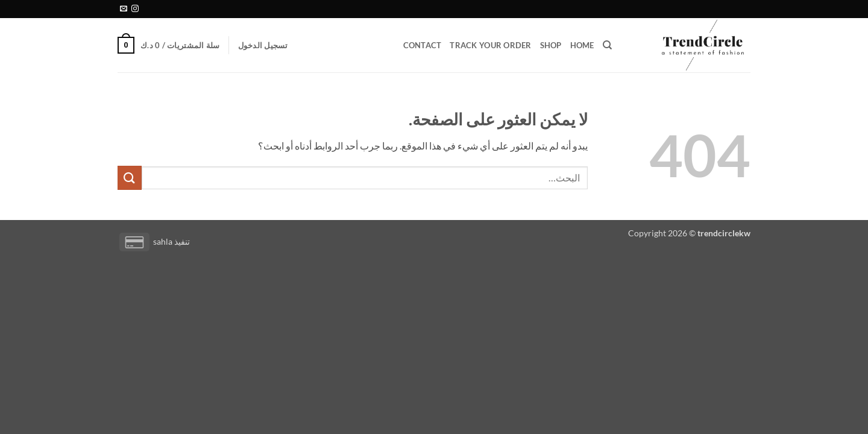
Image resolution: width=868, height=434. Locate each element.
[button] (263, 45)
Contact (423, 45)
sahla (163, 241)
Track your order (490, 45)
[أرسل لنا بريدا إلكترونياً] (124, 9)
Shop (551, 45)
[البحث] (607, 45)
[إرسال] (130, 178)
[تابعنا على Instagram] (135, 9)
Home (582, 45)
